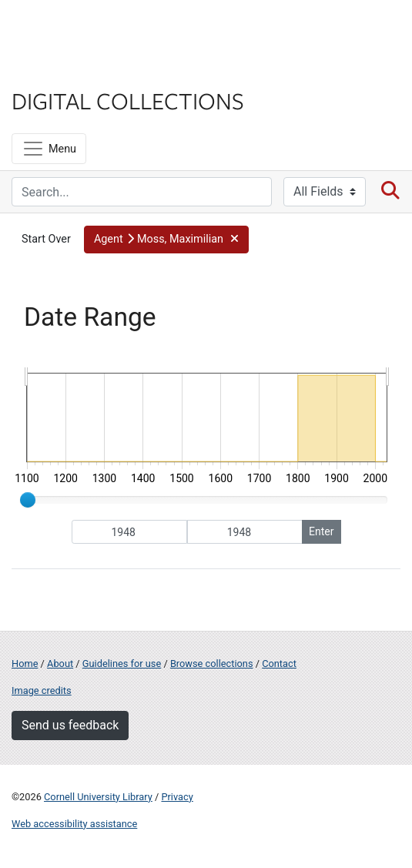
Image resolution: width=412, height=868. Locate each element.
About (60, 664)
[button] (166, 240)
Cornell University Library (98, 797)
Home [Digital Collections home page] (25, 664)
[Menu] (49, 149)
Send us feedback (70, 725)
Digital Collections (128, 100)
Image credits (42, 690)
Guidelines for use (122, 664)
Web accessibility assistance (74, 824)
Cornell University (89, 30)
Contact (279, 664)
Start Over (46, 239)
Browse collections (212, 664)
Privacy (177, 797)
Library (58, 70)
